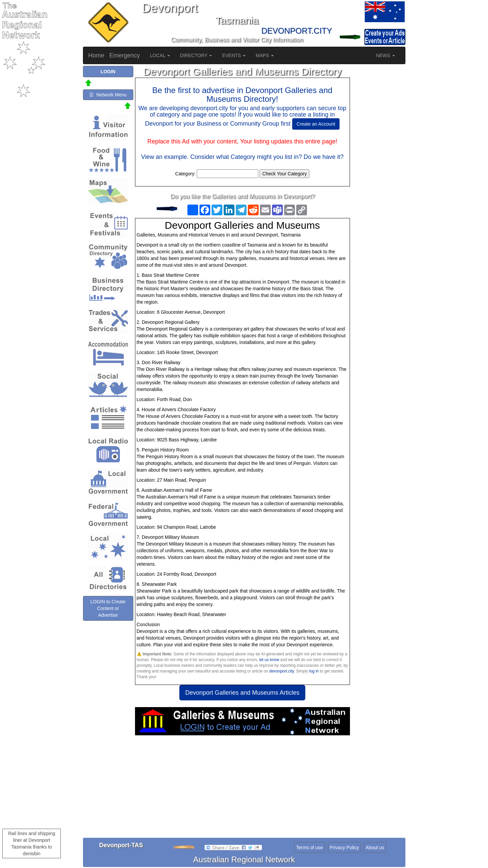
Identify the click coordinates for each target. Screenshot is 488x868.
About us (375, 848)
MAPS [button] (265, 55)
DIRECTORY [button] (196, 55)
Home (96, 55)
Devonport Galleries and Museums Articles (242, 693)
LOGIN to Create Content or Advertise (108, 608)
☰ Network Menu (108, 95)
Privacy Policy (344, 848)
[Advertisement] (242, 789)
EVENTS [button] (234, 55)
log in (314, 671)
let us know (269, 660)
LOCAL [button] (160, 55)
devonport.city (282, 671)
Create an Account (316, 124)
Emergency (125, 55)
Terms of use (309, 848)
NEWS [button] (386, 55)
